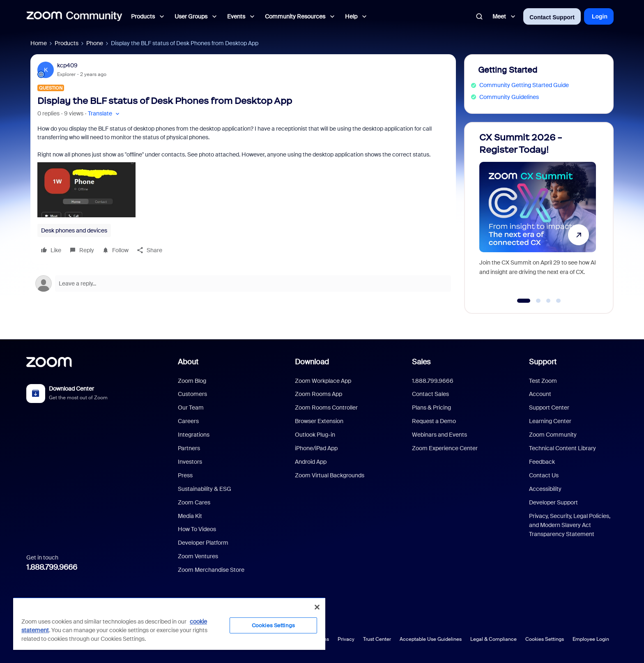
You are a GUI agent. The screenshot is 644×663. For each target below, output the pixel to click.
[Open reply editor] (243, 283)
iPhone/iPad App (316, 448)
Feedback (542, 462)
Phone (95, 43)
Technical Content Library (562, 448)
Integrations (194, 435)
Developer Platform (203, 543)
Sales (421, 362)
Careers (188, 421)
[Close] (317, 607)
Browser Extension (319, 421)
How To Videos (197, 529)
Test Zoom (543, 381)
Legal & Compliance (493, 639)
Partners (189, 448)
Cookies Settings (545, 639)
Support (543, 362)
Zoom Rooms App (319, 394)
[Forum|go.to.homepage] (74, 16)
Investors (190, 462)
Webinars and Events (439, 435)
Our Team (191, 407)
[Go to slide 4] (559, 301)
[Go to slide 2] (538, 301)
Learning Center (550, 421)
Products (67, 43)
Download (312, 362)
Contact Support (552, 17)
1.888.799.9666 (52, 567)
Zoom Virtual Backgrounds (330, 475)
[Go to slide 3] (548, 301)
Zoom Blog (192, 381)
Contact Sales (430, 394)
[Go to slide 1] (524, 301)
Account (540, 394)
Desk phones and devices (74, 230)
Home (39, 43)
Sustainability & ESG (205, 489)
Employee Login (591, 639)
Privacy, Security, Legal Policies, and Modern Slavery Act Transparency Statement (570, 525)
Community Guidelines (509, 97)
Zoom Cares (194, 502)
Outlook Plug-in (315, 435)
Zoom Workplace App (323, 381)
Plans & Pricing (431, 407)
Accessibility (545, 489)
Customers (192, 394)
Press (185, 475)
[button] (105, 114)
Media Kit (190, 516)
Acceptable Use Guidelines (431, 639)
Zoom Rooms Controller (326, 407)
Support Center (549, 407)
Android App (311, 462)
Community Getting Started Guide (524, 85)
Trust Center (377, 639)
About (188, 362)
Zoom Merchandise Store (211, 570)
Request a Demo (434, 421)
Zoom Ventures (198, 556)
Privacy (346, 639)
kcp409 (67, 65)
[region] (169, 624)
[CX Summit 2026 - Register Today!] (538, 214)
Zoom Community (553, 435)
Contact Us (544, 475)
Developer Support (553, 502)
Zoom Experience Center (445, 448)
